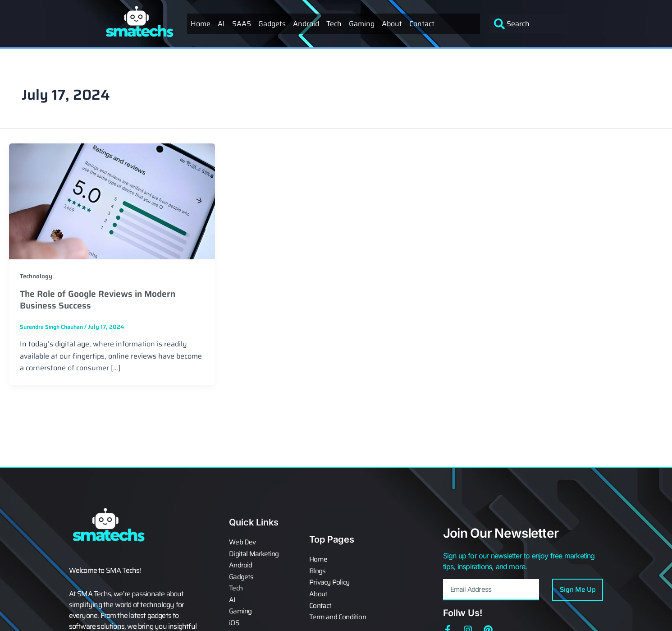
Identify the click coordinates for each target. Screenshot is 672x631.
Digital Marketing (254, 556)
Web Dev (242, 545)
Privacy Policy (330, 583)
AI (221, 24)
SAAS (242, 24)
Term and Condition (338, 616)
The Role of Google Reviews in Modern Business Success (101, 299)
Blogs (318, 572)
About (392, 24)
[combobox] (529, 24)
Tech (334, 24)
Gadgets (272, 24)
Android (306, 24)
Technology (36, 276)
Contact (422, 24)
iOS (234, 621)
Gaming (362, 24)
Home (201, 24)
